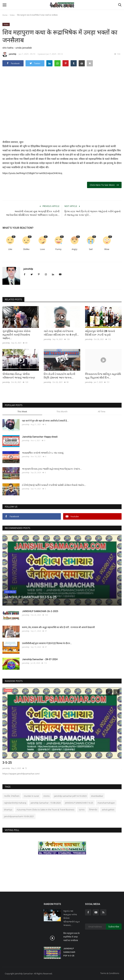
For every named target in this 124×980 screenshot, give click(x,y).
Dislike (26, 249)
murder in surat (31, 796)
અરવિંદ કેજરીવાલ (12, 796)
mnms (46, 796)
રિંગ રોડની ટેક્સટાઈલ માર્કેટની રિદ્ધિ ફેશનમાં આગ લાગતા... (59, 376)
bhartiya (8, 810)
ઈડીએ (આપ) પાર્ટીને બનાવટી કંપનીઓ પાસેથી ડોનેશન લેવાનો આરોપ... (54, 485)
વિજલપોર (93, 810)
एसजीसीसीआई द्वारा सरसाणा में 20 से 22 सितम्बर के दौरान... (47, 643)
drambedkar (97, 796)
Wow (107, 249)
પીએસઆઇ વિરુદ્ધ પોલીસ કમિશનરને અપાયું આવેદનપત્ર (19, 376)
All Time (102, 411)
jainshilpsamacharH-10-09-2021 (19, 816)
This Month (62, 411)
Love (42, 249)
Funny (58, 249)
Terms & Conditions (110, 973)
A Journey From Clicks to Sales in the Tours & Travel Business (45, 810)
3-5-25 (7, 763)
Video (12, 15)
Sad (91, 249)
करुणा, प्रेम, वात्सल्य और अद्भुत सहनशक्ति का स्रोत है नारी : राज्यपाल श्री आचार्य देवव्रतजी (58, 627)
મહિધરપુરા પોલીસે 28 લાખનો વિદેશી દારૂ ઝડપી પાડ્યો (100, 333)
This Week (22, 411)
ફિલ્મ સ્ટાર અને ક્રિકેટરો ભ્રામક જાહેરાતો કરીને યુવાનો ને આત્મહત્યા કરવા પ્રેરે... (93, 213)
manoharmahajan (106, 803)
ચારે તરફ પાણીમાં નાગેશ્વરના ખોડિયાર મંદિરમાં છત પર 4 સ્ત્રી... (61, 333)
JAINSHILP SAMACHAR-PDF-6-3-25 (70, 952)
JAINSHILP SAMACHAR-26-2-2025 (40, 611)
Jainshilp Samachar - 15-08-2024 (46, 803)
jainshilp (9, 55)
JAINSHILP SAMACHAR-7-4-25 (79, 803)
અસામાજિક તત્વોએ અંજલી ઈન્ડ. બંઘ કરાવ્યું (43, 453)
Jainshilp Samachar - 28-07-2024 (40, 659)
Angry (75, 249)
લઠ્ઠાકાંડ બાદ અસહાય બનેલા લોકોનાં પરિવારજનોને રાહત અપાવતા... (72, 918)
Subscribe (114, 926)
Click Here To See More (104, 185)
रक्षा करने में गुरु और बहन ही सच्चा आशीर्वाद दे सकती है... (45, 421)
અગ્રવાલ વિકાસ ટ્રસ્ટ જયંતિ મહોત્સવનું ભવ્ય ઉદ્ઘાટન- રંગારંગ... (52, 469)
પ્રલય (82, 810)
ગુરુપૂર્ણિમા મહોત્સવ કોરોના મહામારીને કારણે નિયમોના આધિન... (16, 335)
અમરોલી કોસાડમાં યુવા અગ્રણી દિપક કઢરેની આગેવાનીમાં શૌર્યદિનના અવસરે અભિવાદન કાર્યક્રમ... (33, 213)
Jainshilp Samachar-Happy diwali (40, 437)
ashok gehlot (108, 810)
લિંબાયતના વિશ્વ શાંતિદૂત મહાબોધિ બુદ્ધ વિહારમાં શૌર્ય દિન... (103, 376)
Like (10, 249)
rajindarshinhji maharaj (15, 803)
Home (5, 15)
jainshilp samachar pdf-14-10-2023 (70, 796)
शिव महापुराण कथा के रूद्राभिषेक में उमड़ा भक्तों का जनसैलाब (71, 937)
